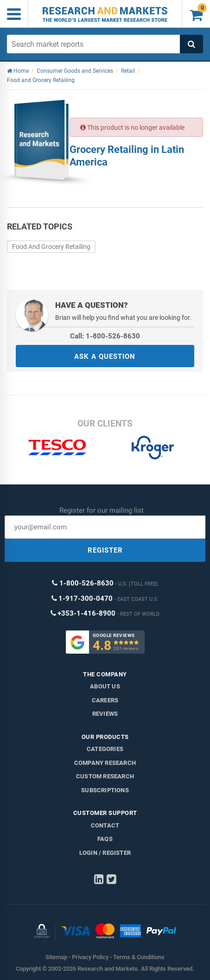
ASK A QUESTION (105, 356)
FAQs (105, 839)
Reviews (105, 714)
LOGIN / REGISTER (105, 853)
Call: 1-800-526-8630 (105, 336)
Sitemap (56, 957)
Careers (105, 700)
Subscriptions (105, 790)
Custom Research (105, 776)
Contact (105, 825)
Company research (105, 763)
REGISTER (105, 550)
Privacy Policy (90, 957)
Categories (105, 749)
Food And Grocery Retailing (51, 247)
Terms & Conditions (139, 957)
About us (105, 686)
